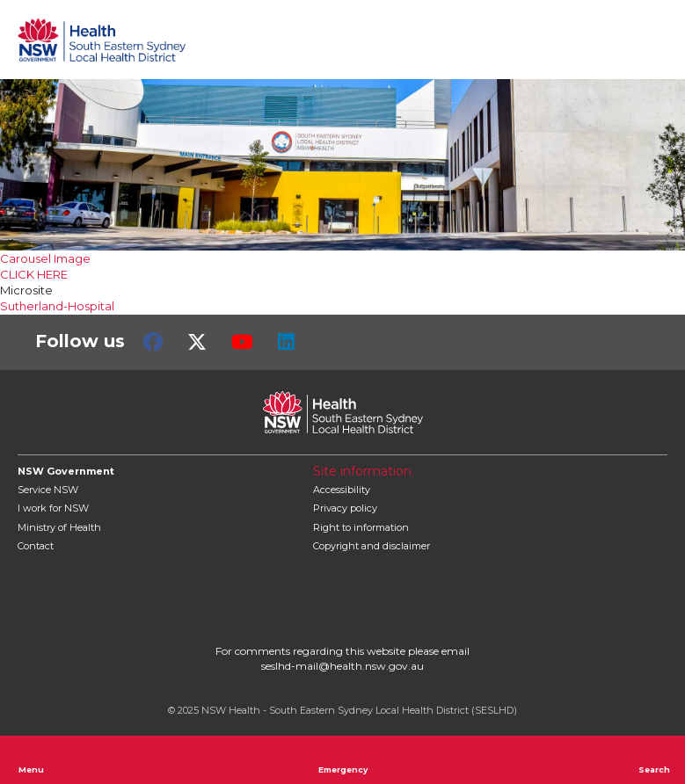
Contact (36, 546)
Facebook (153, 342)
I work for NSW (53, 508)
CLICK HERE (34, 274)
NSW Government (66, 471)
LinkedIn (286, 342)
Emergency (343, 759)
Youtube (242, 342)
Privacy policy (345, 508)
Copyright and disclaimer (372, 546)
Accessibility (342, 490)
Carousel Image (45, 258)
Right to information (361, 527)
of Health (59, 527)
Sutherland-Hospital (57, 306)
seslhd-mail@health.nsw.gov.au (342, 666)
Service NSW (48, 490)
